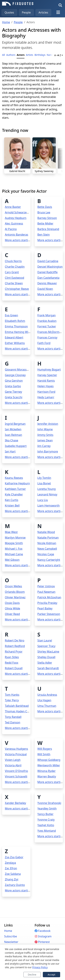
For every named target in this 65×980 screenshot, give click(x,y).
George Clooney (15, 375)
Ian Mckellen (13, 429)
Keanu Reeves (14, 478)
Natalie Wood (46, 532)
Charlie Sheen (14, 283)
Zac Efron (11, 868)
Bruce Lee (44, 212)
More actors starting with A (23, 240)
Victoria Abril (13, 765)
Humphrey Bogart (49, 370)
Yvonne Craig (46, 820)
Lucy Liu (43, 500)
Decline (32, 975)
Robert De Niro (15, 640)
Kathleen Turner (15, 489)
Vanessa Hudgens (16, 749)
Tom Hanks (12, 695)
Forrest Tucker (47, 326)
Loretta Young (47, 489)
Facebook (43, 931)
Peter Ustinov (46, 586)
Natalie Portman (48, 538)
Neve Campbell (47, 549)
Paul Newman (46, 592)
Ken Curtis (12, 500)
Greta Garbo (13, 386)
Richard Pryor (14, 652)
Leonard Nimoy (47, 494)
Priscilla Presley (47, 603)
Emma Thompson (16, 326)
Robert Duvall (14, 668)
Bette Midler (45, 223)
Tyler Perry (12, 700)
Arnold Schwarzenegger (20, 212)
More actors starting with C (23, 294)
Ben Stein (44, 235)
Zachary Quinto (15, 885)
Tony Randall (13, 717)
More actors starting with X (22, 808)
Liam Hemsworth (49, 506)
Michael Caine (14, 554)
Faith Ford (44, 343)
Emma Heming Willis (18, 332)
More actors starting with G (23, 403)
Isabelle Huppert (16, 446)
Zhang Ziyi (12, 879)
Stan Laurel (45, 640)
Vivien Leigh (13, 760)
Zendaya (10, 863)
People (26, 12)
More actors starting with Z (22, 890)
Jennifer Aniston (48, 424)
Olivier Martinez (15, 597)
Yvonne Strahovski (49, 803)
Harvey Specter (47, 375)
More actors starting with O (23, 619)
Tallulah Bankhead (17, 706)
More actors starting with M (23, 565)
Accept (51, 975)
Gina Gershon (14, 381)
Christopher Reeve (17, 289)
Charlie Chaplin (15, 267)
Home (6, 22)
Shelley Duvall (46, 657)
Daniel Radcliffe (48, 272)
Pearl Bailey (45, 608)
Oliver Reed (12, 614)
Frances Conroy (47, 337)
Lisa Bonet (44, 483)
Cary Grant (12, 272)
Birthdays (40, 55)
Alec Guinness (14, 223)
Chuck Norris (13, 261)
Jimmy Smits (45, 435)
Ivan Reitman (13, 435)
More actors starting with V (22, 782)
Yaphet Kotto (46, 825)
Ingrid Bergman (15, 424)
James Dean (45, 440)
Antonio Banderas (16, 235)
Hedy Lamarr (46, 397)
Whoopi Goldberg (49, 760)
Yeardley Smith (47, 808)
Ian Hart (10, 451)
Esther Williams (15, 343)
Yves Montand (47, 831)
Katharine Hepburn (17, 483)
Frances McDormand (51, 332)
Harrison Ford (46, 392)
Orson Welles (13, 586)
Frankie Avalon (47, 321)
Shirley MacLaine (48, 652)
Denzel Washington (50, 267)
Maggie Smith (14, 543)
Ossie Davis (12, 603)
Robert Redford (15, 646)
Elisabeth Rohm (15, 321)
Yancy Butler (45, 814)
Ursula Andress (47, 695)
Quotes (9, 12)
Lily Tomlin (44, 478)
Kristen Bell (12, 506)
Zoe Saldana (13, 874)
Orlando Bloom (15, 592)
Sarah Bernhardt (48, 668)
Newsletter (11, 942)
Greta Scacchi (14, 397)
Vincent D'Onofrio (16, 771)
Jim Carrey (44, 446)
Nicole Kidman (47, 543)
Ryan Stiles (12, 657)
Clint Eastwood (14, 278)
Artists (29, 55)
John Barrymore (48, 451)
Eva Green (11, 315)
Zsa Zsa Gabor (14, 857)
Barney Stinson (47, 218)
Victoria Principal (16, 754)
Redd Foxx (12, 663)
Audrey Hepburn (16, 218)
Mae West (11, 532)
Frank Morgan (47, 315)
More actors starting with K (22, 511)
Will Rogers (45, 749)
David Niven (45, 289)
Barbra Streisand (48, 229)
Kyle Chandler (14, 494)
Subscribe (10, 936)
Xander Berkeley (15, 803)
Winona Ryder (47, 771)
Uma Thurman (47, 706)
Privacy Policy (40, 967)
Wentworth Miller (49, 765)
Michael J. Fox (14, 549)
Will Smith (44, 754)
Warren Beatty (47, 776)
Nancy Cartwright (49, 560)
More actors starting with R (23, 674)
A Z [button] (58, 55)
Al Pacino (11, 229)
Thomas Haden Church (20, 711)
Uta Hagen (44, 700)
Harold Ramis (46, 381)
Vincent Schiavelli (16, 776)
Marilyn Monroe (15, 538)
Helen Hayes (46, 386)
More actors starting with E (22, 349)
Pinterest (42, 942)
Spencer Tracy (46, 646)
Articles (43, 12)
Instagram (43, 936)
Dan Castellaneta (48, 278)
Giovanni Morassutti (18, 370)
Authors (11, 55)
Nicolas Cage (46, 554)
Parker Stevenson (49, 614)
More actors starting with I (22, 457)
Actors (21, 55)
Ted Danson (13, 722)
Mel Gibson (12, 560)
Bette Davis (45, 207)
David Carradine (48, 261)
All (3, 55)
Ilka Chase (12, 440)
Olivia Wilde (12, 608)
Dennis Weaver (47, 283)
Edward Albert (14, 337)
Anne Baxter (13, 207)
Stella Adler (45, 663)
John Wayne (45, 429)
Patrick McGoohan (49, 597)
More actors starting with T (22, 728)
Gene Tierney (13, 392)
